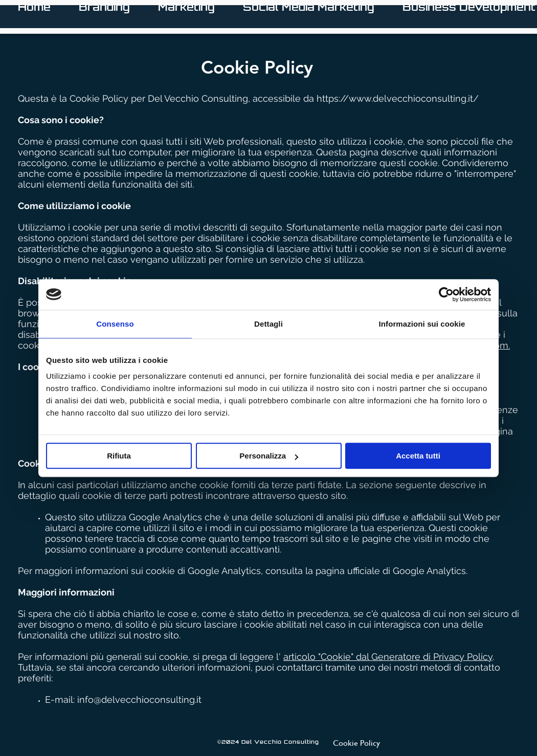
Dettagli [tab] (268, 324)
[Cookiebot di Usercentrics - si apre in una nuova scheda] (446, 294)
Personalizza (269, 456)
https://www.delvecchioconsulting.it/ (398, 98)
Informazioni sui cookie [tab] (422, 324)
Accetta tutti (418, 456)
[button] (186, 17)
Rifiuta (119, 456)
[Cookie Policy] (356, 742)
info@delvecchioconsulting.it (139, 700)
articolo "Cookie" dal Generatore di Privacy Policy (388, 657)
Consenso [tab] (115, 324)
